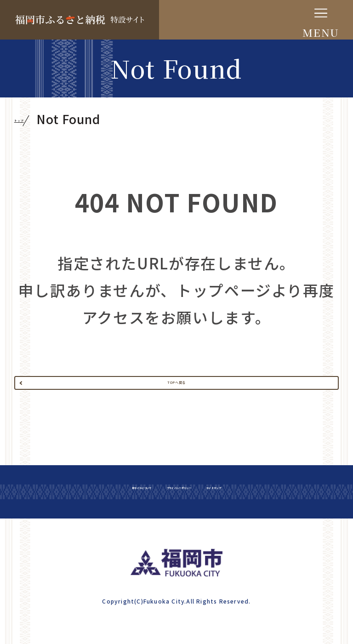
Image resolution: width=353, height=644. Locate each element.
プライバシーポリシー (188, 537)
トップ (34, 120)
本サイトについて (63, 537)
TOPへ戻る (176, 404)
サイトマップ (302, 537)
